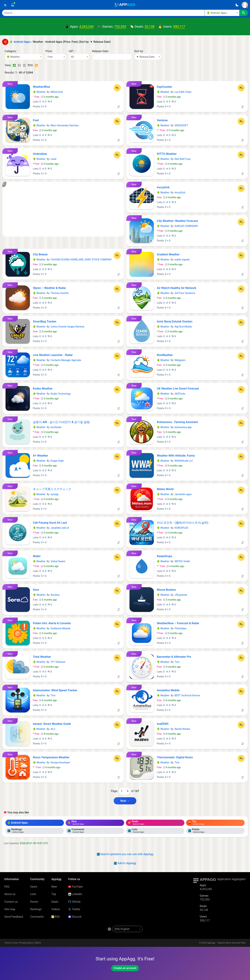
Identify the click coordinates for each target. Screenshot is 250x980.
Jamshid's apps (183, 494)
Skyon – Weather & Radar (50, 288)
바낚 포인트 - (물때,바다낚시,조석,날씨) (183, 523)
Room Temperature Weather (51, 757)
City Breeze (40, 254)
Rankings (36, 909)
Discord (75, 917)
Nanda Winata (182, 729)
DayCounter (165, 87)
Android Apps (18, 823)
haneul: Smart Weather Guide (52, 724)
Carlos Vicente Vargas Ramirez (67, 327)
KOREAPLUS (181, 528)
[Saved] (13, 5)
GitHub (74, 902)
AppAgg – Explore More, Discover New (226, 943)
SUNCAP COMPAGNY (186, 226)
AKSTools (180, 394)
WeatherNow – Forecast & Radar (178, 623)
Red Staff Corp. (183, 159)
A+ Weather (41, 456)
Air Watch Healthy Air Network (177, 288)
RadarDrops (165, 556)
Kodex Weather (43, 388)
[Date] (112, 57)
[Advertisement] (63, 209)
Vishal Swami (58, 561)
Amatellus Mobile (168, 690)
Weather (39, 92)
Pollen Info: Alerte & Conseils (52, 623)
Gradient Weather (168, 254)
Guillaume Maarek (60, 628)
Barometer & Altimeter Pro (174, 657)
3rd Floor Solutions (185, 293)
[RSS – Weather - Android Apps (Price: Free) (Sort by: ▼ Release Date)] (37, 65)
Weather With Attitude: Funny (176, 456)
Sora (36, 590)
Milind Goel (57, 92)
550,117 (179, 26)
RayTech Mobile (183, 327)
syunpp (55, 494)
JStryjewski (181, 595)
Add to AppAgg (125, 863)
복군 (53, 729)
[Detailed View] (19, 65)
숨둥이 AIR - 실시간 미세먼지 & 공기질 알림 (61, 422)
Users (34, 887)
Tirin (177, 662)
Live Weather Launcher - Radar (53, 355)
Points (34, 902)
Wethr (37, 556)
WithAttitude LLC (184, 461)
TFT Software (58, 662)
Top (54, 894)
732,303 (120, 26)
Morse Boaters (166, 590)
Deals (55, 902)
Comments (37, 917)
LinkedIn (75, 894)
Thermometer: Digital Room (175, 757)
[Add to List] (117, 88)
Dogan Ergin (57, 461)
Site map (10, 909)
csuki (53, 159)
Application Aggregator (231, 879)
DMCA (38, 943)
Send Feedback (14, 917)
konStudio (56, 427)
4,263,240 (86, 26)
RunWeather (165, 355)
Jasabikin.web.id (60, 528)
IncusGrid (163, 187)
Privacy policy (26, 943)
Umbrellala (40, 154)
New (54, 887)
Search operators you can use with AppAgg (125, 854)
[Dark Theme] (237, 5)
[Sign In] (245, 5)
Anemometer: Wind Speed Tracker (55, 690)
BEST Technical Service (187, 695)
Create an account (125, 968)
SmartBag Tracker (45, 321)
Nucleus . (56, 595)
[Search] (103, 13)
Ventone (162, 120)
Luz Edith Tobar (183, 92)
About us (10, 894)
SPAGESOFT (181, 125)
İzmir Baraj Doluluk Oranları (175, 321)
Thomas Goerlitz (60, 293)
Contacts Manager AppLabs (66, 360)
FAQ (7, 887)
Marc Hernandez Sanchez (64, 125)
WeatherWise (42, 87)
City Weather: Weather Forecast (177, 221)
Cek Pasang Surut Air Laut (50, 523)
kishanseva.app (183, 427)
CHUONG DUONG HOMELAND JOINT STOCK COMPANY (81, 260)
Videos (56, 909)
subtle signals (182, 260)
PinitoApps (180, 628)
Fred (36, 120)
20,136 (149, 26)
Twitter (74, 909)
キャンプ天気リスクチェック (52, 489)
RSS (56, 917)
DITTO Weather (167, 154)
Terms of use (11, 943)
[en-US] (127, 929)
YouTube (75, 887)
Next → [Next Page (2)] (125, 801)
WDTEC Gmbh (182, 561)
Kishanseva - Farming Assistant (178, 422)
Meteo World (165, 489)
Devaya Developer (60, 762)
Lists (33, 894)
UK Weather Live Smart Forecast (178, 388)
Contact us (11, 902)
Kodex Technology (61, 394)
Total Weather (42, 657)
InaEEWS (163, 724)
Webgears (180, 360)
